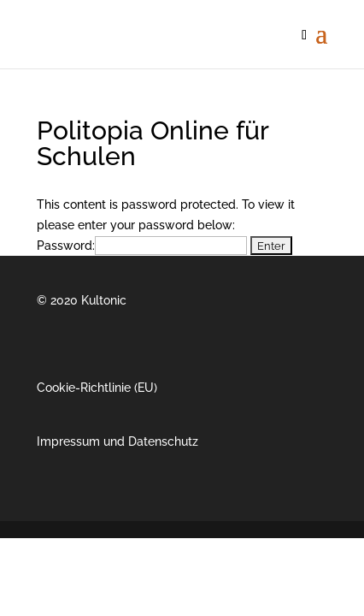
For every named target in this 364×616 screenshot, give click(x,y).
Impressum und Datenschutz (117, 441)
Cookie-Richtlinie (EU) (97, 388)
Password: (142, 246)
